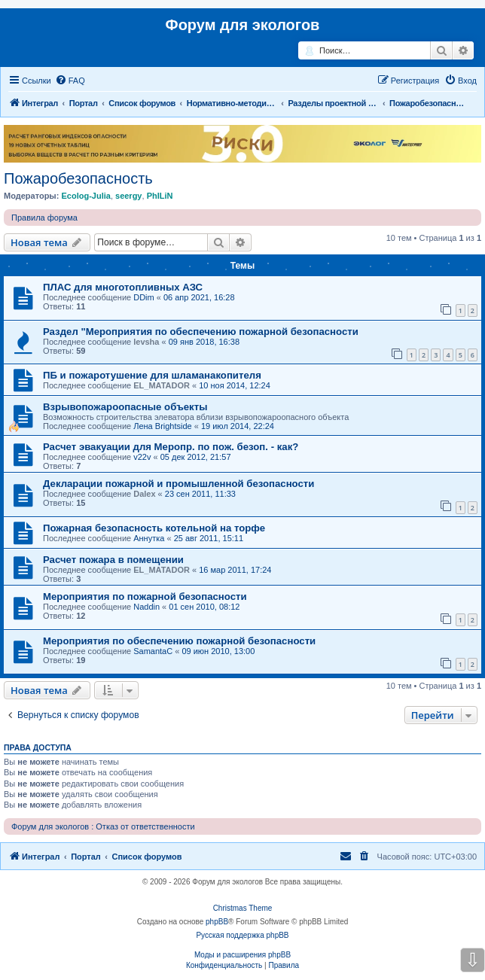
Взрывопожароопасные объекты (125, 407)
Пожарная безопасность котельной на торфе (154, 528)
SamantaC (153, 651)
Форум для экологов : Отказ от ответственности (103, 826)
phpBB (217, 922)
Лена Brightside (163, 426)
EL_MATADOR (162, 385)
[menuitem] (70, 81)
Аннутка (149, 538)
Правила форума (44, 218)
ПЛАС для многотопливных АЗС (123, 287)
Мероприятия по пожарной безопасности (145, 597)
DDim (144, 297)
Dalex (144, 494)
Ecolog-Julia (85, 196)
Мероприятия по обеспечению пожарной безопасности (179, 641)
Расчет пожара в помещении (113, 560)
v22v (142, 457)
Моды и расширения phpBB (242, 955)
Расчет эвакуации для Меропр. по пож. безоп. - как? (171, 447)
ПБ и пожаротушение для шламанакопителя (152, 375)
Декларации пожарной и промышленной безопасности (178, 484)
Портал (84, 103)
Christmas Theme (243, 908)
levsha (146, 342)
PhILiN (160, 196)
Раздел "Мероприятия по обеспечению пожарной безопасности (201, 332)
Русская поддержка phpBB (242, 935)
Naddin (146, 607)
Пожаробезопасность (78, 178)
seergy (128, 196)
